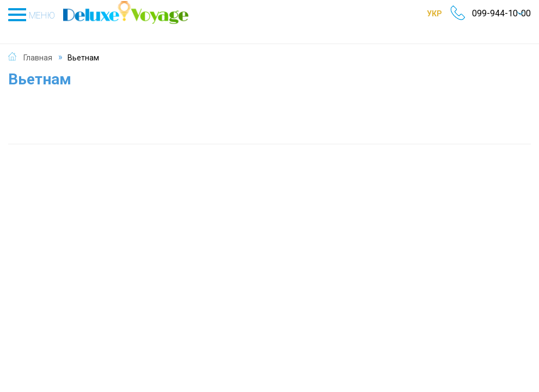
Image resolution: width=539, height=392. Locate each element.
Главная (38, 46)
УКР (422, 14)
